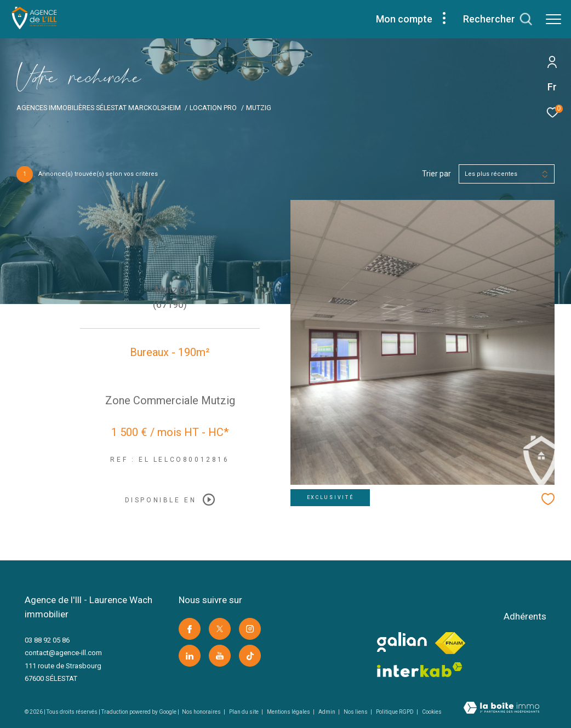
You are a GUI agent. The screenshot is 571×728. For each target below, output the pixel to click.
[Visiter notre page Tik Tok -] (250, 656)
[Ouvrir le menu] (553, 19)
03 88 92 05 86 (47, 640)
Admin (327, 712)
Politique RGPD (395, 712)
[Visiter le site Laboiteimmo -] (501, 709)
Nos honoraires (202, 712)
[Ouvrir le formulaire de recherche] (498, 19)
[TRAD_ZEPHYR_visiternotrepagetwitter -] (220, 629)
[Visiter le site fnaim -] (450, 643)
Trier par (436, 174)
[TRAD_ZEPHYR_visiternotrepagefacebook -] (190, 629)
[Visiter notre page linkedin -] (190, 656)
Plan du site (244, 712)
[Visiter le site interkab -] (420, 670)
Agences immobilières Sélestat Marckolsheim (99, 108)
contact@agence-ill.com (63, 653)
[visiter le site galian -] (402, 642)
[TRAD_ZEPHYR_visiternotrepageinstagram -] (250, 629)
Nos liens (356, 712)
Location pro (213, 108)
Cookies (432, 712)
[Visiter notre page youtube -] (220, 656)
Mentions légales (289, 712)
